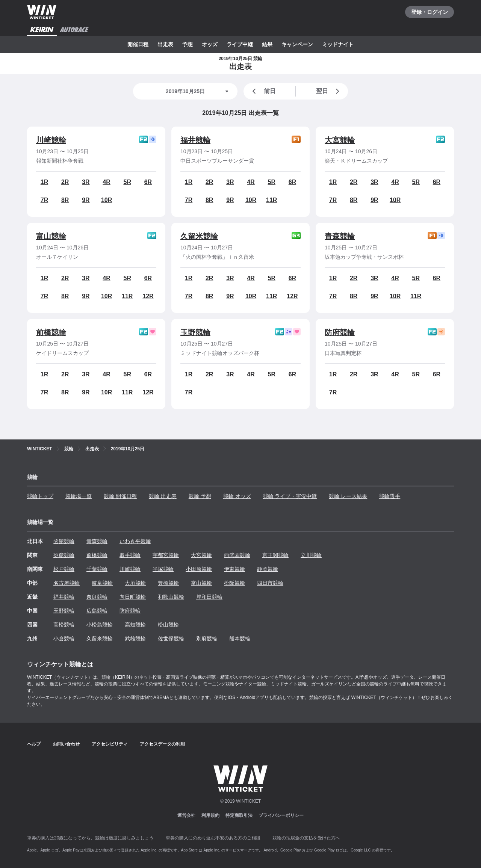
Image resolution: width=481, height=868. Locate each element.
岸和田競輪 (209, 597)
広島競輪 (97, 611)
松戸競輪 (64, 569)
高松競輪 (64, 625)
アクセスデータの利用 (162, 744)
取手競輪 (130, 555)
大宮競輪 (340, 140)
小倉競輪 (64, 639)
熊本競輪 (240, 639)
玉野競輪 (195, 332)
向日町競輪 (133, 597)
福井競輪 (195, 140)
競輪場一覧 (79, 496)
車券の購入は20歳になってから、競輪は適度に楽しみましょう (90, 838)
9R (86, 200)
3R (86, 182)
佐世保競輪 (171, 639)
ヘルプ (34, 744)
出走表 (165, 44)
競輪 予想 (200, 496)
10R (107, 200)
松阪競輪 (234, 583)
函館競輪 (64, 541)
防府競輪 (340, 332)
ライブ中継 (240, 44)
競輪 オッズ (237, 496)
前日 (263, 91)
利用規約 (210, 815)
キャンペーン (297, 44)
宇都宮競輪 (166, 555)
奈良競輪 (97, 597)
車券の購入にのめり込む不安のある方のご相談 (213, 838)
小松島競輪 (100, 625)
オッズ (210, 44)
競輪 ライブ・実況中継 (290, 496)
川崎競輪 (51, 140)
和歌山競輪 (171, 597)
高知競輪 (135, 625)
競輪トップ (40, 496)
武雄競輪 (135, 639)
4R (106, 182)
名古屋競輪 (67, 583)
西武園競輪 (237, 555)
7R (44, 200)
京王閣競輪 (275, 555)
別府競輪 (207, 639)
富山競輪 (51, 236)
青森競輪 (340, 236)
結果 (267, 44)
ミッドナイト (338, 44)
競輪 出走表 (163, 496)
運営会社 (186, 815)
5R (127, 182)
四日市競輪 (270, 583)
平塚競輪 (163, 569)
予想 (188, 44)
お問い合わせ (66, 744)
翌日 (329, 91)
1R (44, 182)
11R (272, 200)
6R (148, 182)
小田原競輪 (199, 569)
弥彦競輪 (64, 555)
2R (65, 182)
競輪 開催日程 (120, 496)
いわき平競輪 (135, 541)
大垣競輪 (135, 583)
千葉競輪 (97, 569)
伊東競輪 (234, 569)
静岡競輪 (268, 569)
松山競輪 (168, 625)
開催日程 (138, 44)
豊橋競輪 (168, 583)
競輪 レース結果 (348, 496)
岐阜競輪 (102, 583)
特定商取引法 (239, 815)
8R (65, 200)
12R (148, 296)
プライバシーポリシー (281, 815)
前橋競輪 (51, 332)
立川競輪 (311, 555)
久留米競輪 (199, 236)
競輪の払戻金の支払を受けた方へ (306, 838)
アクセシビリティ (110, 744)
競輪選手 (390, 496)
